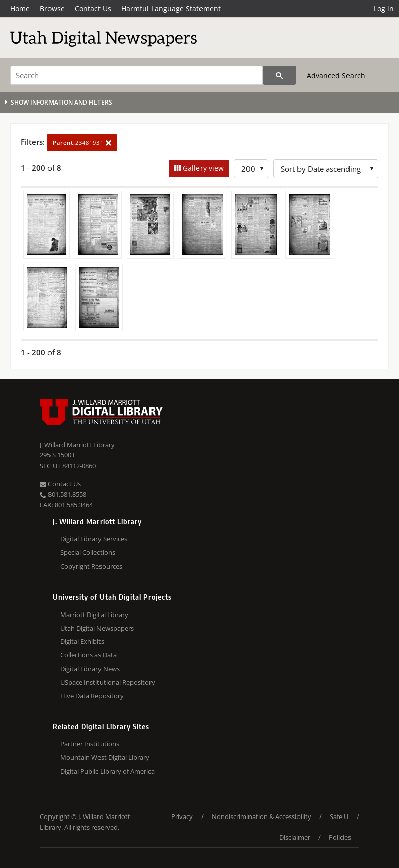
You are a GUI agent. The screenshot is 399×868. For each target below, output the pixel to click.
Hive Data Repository (92, 696)
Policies (340, 837)
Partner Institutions (90, 744)
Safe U (339, 816)
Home (20, 8)
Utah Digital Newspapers (97, 628)
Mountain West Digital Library (105, 757)
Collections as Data (88, 655)
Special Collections (88, 552)
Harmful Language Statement (171, 8)
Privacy (182, 816)
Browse (52, 8)
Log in (384, 8)
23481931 (82, 143)
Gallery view (202, 168)
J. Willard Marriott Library (77, 445)
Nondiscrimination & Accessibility (261, 816)
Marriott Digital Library (94, 615)
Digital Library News (90, 669)
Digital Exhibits (82, 641)
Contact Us (93, 8)
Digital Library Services (94, 539)
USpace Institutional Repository (108, 682)
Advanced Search (336, 75)
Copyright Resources (91, 566)
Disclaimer (295, 837)
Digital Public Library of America (107, 771)
